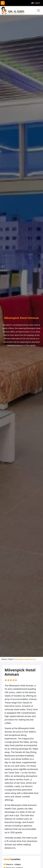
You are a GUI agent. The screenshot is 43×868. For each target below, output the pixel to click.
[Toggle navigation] (38, 10)
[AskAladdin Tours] (13, 10)
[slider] (11, 680)
